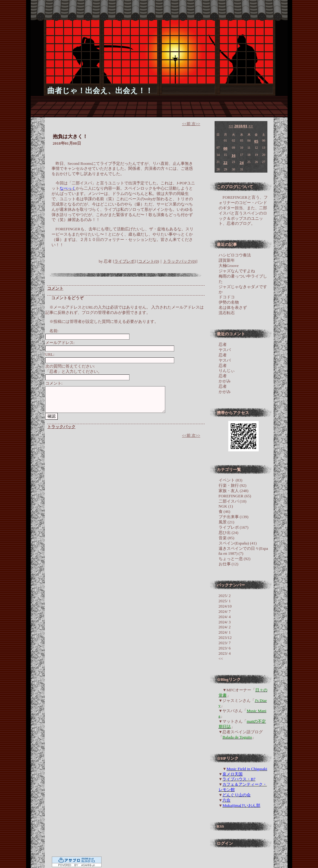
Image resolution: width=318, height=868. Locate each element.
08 (225, 148)
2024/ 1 (225, 632)
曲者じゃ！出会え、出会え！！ (100, 91)
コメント (55, 288)
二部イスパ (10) (233, 501)
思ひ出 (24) (229, 533)
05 (256, 141)
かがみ (225, 381)
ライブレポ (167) (234, 527)
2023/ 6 (225, 648)
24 (241, 163)
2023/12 (225, 637)
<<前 (187, 124)
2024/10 (225, 606)
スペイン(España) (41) (238, 543)
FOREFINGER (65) (235, 496)
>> (251, 126)
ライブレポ (124, 261)
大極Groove (229, 266)
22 (225, 163)
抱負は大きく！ (70, 136)
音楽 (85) (227, 538)
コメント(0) (149, 261)
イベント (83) (231, 480)
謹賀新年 (227, 260)
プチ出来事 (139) (234, 517)
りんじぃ (227, 371)
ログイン (225, 843)
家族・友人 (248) (234, 491)
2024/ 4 (225, 617)
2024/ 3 (225, 622)
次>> (196, 124)
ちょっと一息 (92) (235, 559)
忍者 (223, 344)
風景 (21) (227, 522)
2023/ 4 (225, 653)
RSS (220, 826)
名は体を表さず (233, 307)
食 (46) (225, 511)
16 (233, 155)
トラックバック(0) (179, 261)
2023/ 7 (225, 643)
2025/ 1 (225, 601)
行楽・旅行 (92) (233, 485)
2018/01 (241, 126)
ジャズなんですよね (237, 271)
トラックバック (61, 427)
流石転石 (227, 313)
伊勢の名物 (229, 302)
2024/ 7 (225, 611)
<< (231, 126)
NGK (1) (226, 506)
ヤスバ (225, 350)
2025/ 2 (225, 596)
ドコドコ (227, 297)
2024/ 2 (225, 627)
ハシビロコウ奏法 (235, 255)
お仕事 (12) (229, 564)
